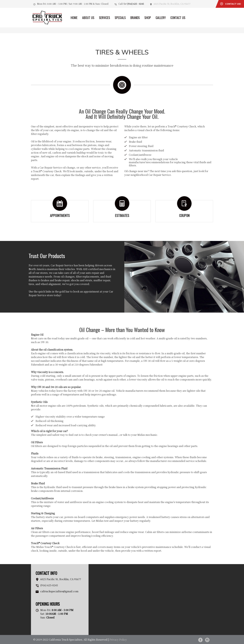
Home (74, 18)
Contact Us (178, 18)
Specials (120, 18)
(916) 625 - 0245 (136, 4)
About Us (88, 18)
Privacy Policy (118, 640)
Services (104, 18)
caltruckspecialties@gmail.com (59, 591)
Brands (135, 18)
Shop (148, 18)
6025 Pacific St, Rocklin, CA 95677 (172, 4)
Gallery (161, 18)
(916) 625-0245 (49, 585)
